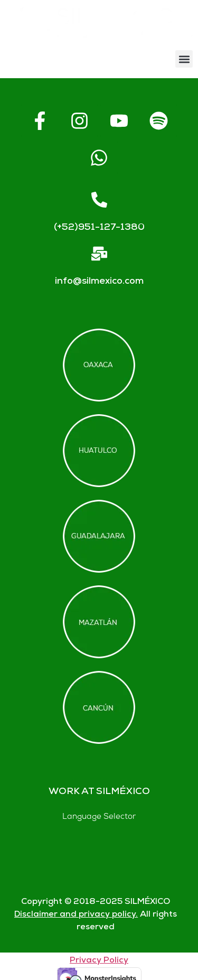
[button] (184, 59)
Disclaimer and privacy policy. (76, 915)
